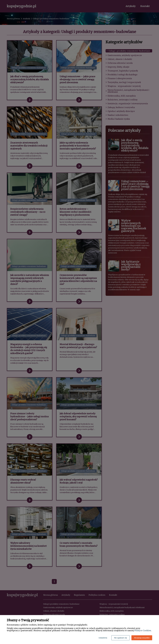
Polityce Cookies (143, 630)
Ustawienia (103, 638)
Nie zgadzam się (120, 638)
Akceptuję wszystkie (142, 638)
